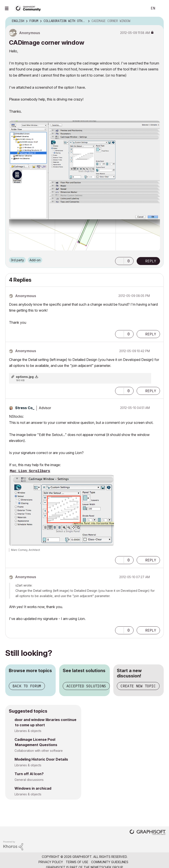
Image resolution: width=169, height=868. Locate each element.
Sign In (162, 8)
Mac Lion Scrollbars (30, 471)
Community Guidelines (110, 862)
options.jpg (25, 377)
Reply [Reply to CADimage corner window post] (151, 261)
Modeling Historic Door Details (41, 759)
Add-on (35, 260)
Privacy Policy (51, 862)
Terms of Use (77, 862)
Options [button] (158, 21)
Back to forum (27, 686)
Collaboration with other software (39, 751)
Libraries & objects (28, 731)
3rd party (17, 260)
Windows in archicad (33, 788)
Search (140, 8)
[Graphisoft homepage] (148, 833)
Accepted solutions (86, 686)
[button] (119, 261)
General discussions (29, 780)
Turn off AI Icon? (29, 774)
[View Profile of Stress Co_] (25, 408)
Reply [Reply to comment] (151, 334)
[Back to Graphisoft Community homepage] (29, 8)
